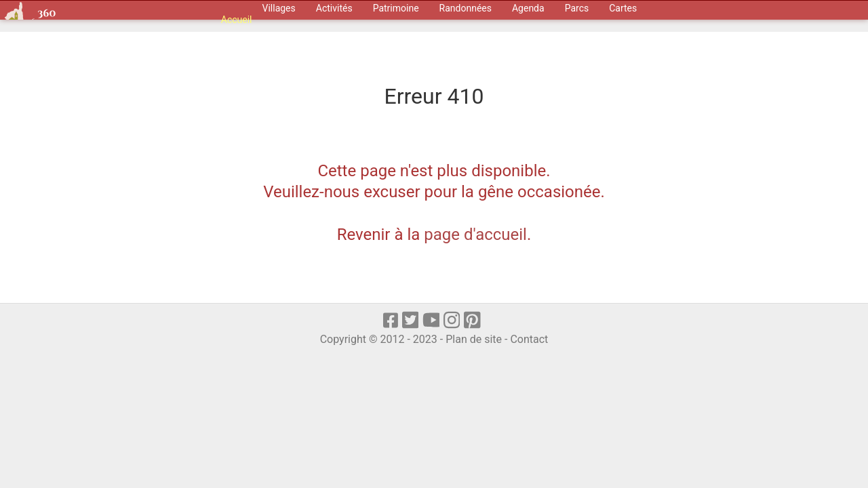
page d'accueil (475, 235)
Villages (279, 8)
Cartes (623, 8)
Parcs (577, 8)
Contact (529, 339)
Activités (334, 8)
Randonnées (466, 8)
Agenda (528, 8)
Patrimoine (396, 8)
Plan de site (474, 339)
